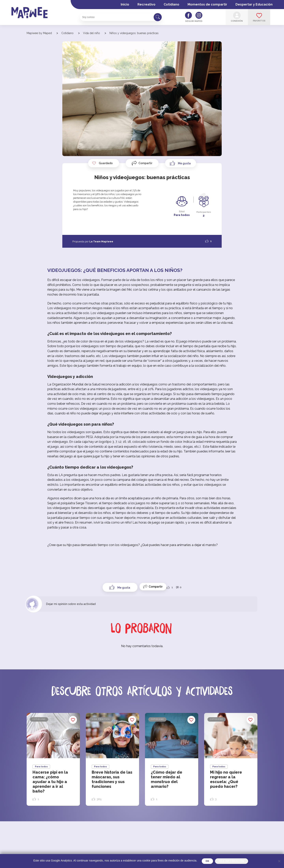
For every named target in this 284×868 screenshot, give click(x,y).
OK (207, 861)
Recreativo (146, 4)
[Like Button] (181, 163)
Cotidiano (171, 4)
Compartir (145, 163)
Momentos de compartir (207, 4)
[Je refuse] (279, 861)
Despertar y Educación (254, 4)
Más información (232, 861)
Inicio (125, 4)
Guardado (102, 163)
